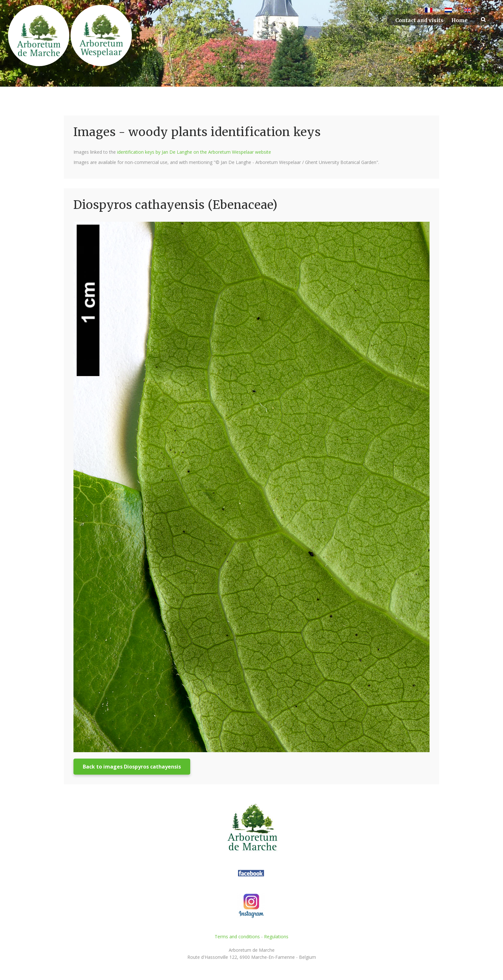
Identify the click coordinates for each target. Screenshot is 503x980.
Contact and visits (419, 20)
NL (456, 10)
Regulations (276, 937)
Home (460, 20)
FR (437, 10)
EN (476, 10)
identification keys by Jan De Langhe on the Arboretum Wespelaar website (194, 152)
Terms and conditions (237, 937)
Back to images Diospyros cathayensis (132, 767)
